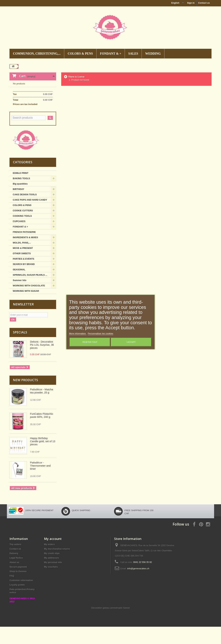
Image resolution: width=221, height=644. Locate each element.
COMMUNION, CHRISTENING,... (37, 54)
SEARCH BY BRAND (24, 281)
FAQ (12, 593)
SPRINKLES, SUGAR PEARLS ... (30, 292)
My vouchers (51, 584)
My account (53, 556)
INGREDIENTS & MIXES (25, 255)
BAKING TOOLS (21, 196)
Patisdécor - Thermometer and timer (40, 483)
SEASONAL (19, 287)
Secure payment (18, 584)
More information (78, 334)
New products (25, 397)
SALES (133, 54)
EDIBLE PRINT (21, 190)
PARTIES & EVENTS (23, 276)
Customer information (21, 598)
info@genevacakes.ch (138, 586)
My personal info (53, 580)
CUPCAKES (19, 239)
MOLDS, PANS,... (22, 260)
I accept (131, 342)
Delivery (14, 571)
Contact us (204, 3)
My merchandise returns (57, 566)
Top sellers (15, 562)
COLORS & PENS (80, 54)
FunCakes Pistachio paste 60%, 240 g (42, 433)
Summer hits (20, 298)
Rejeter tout (90, 342)
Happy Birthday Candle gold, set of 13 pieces (43, 459)
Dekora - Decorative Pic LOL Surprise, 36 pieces (42, 362)
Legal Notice (16, 575)
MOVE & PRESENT (23, 265)
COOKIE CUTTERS (23, 228)
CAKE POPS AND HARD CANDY (30, 217)
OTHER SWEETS (22, 271)
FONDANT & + (111, 54)
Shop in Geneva (18, 589)
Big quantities (20, 201)
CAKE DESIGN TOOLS (25, 212)
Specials (20, 349)
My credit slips (52, 571)
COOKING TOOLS (22, 233)
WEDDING (153, 54)
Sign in (191, 3)
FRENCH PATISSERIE (24, 249)
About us (14, 580)
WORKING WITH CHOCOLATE (29, 303)
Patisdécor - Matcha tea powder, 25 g (42, 408)
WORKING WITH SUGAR (26, 308)
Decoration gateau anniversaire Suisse (110, 625)
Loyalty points (17, 602)
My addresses (51, 575)
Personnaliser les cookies (100, 334)
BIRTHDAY (18, 206)
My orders (49, 562)
